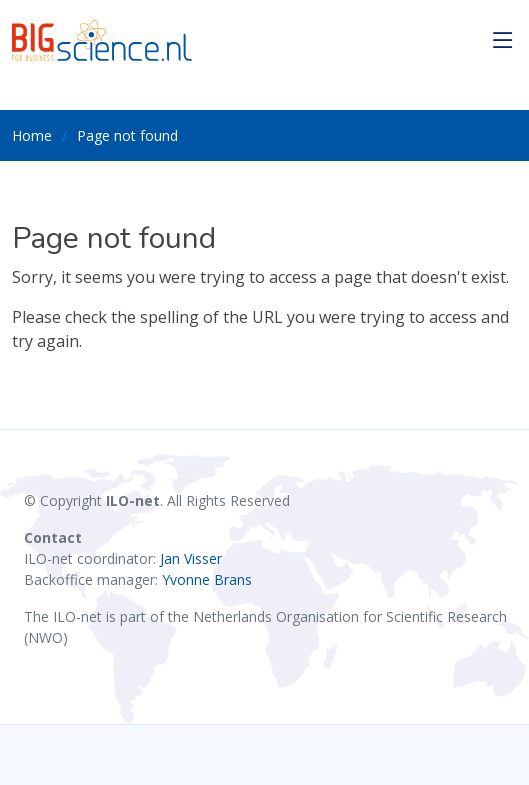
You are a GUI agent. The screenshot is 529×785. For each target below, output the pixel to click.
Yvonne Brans (207, 579)
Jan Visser (191, 558)
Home (32, 135)
